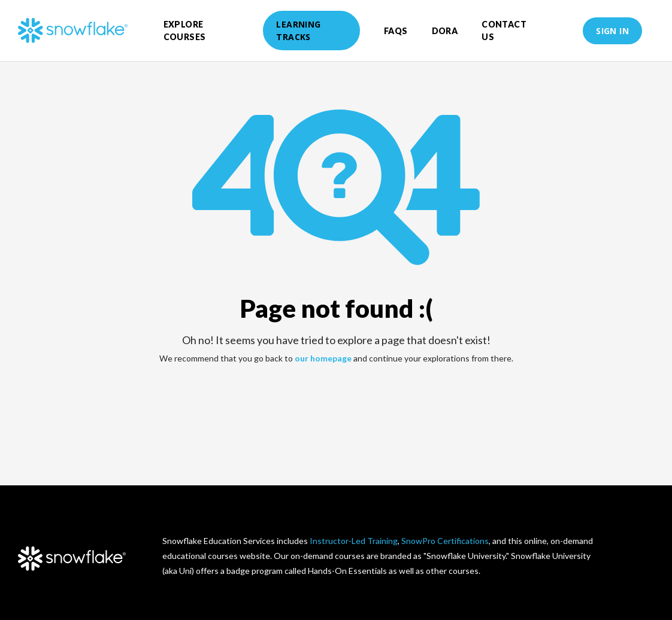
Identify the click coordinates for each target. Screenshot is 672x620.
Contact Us (504, 31)
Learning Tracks (298, 31)
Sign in (612, 31)
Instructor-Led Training (354, 541)
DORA (445, 31)
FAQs (396, 31)
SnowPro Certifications (445, 541)
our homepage (323, 358)
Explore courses (185, 31)
